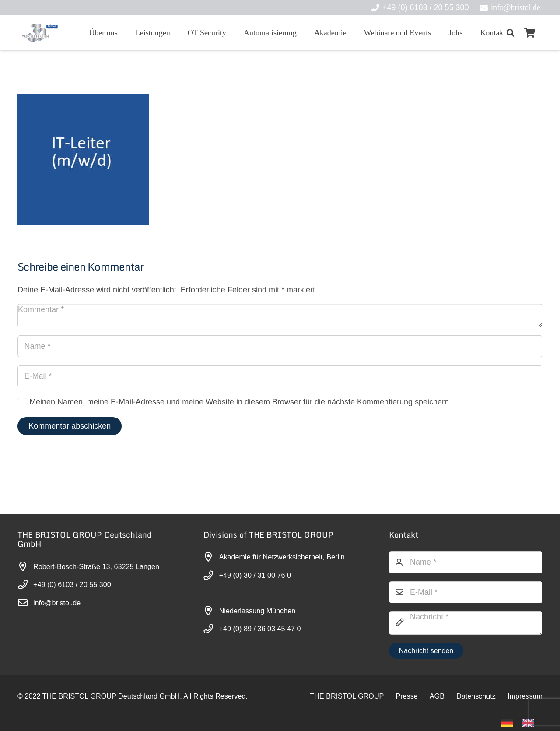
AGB (437, 696)
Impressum (525, 696)
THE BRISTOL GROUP (347, 696)
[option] (530, 723)
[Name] (280, 346)
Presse (406, 696)
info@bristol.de (57, 603)
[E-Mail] (280, 376)
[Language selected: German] (522, 722)
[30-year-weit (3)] (40, 33)
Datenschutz (476, 696)
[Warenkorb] (530, 33)
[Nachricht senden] (426, 651)
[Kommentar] (280, 316)
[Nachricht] (466, 623)
